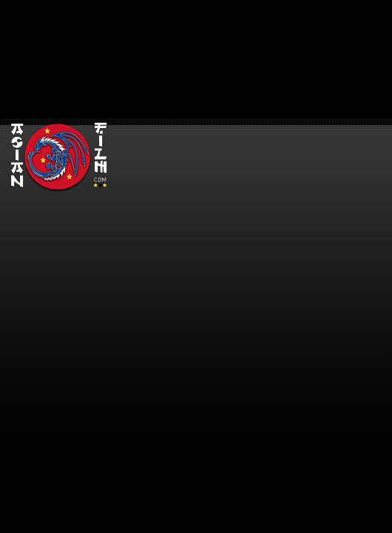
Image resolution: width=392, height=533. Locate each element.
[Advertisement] (254, 104)
